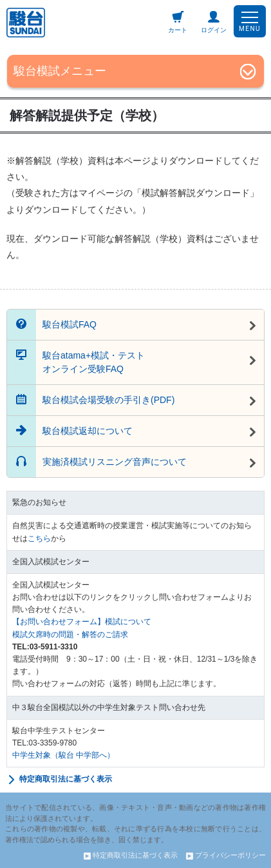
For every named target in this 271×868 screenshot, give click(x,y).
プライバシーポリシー (226, 855)
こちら (39, 538)
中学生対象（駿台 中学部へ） (63, 755)
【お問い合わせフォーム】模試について (82, 622)
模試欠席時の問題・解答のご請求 (70, 635)
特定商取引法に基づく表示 (59, 780)
